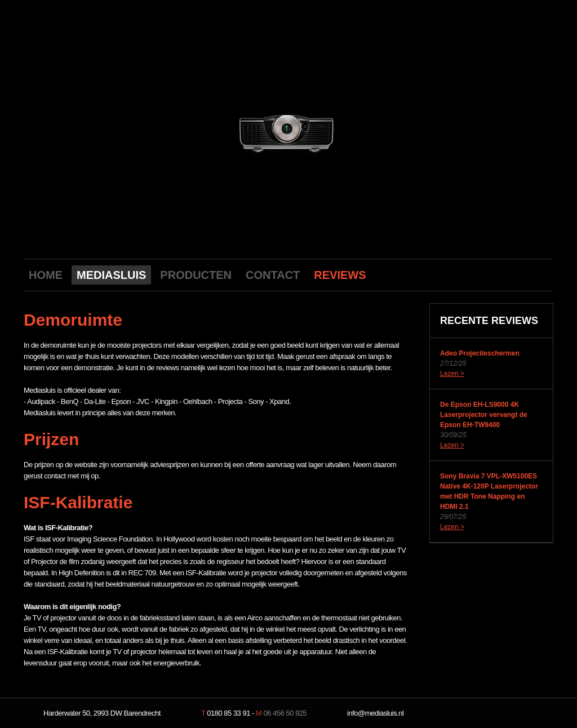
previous (188, 131)
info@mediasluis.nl (375, 713)
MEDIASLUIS (111, 275)
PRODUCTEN (196, 275)
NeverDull (517, 713)
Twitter (525, 274)
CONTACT (273, 275)
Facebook (507, 274)
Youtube (490, 274)
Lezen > (452, 374)
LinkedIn (542, 274)
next (389, 131)
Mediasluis (290, 61)
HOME (46, 275)
